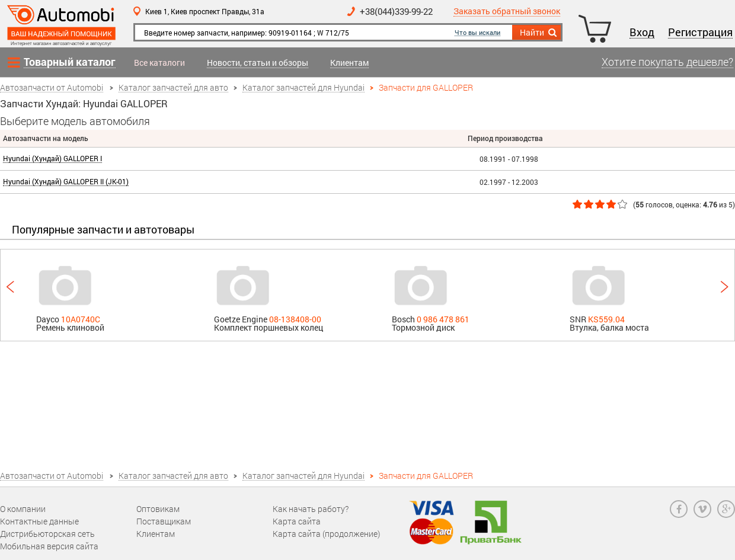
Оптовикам (158, 509)
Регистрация (700, 33)
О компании (23, 509)
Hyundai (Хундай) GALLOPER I (52, 159)
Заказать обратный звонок (507, 12)
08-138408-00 (295, 319)
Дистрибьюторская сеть (47, 534)
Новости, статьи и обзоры (258, 63)
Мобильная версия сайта (49, 546)
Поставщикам (164, 521)
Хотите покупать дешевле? (667, 62)
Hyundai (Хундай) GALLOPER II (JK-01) (66, 182)
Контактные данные (39, 521)
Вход (642, 33)
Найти (539, 33)
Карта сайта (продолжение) (326, 534)
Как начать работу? (311, 509)
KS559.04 (606, 319)
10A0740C (81, 319)
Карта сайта (297, 521)
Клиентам (349, 63)
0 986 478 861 (443, 319)
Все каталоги (159, 63)
